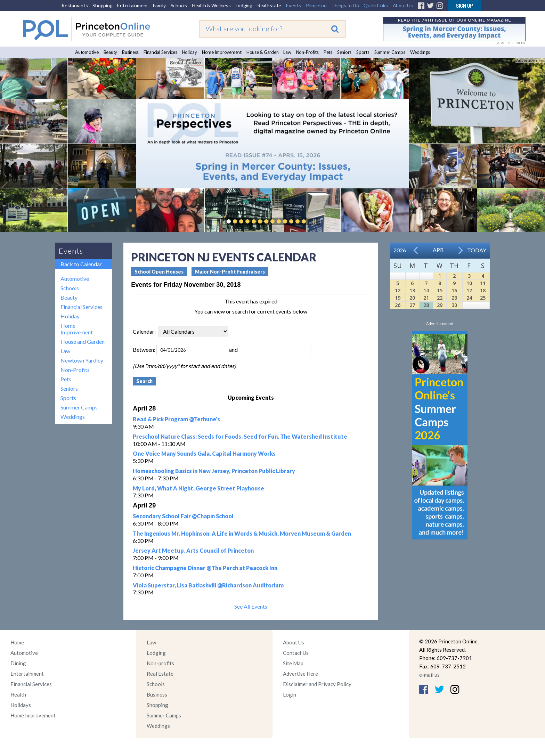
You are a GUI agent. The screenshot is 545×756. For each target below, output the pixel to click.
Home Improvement (222, 52)
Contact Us (296, 653)
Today (477, 250)
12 (398, 290)
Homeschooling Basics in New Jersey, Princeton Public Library (214, 471)
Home (17, 642)
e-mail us (429, 675)
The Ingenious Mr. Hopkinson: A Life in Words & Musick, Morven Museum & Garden (242, 533)
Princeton (316, 5)
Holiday (190, 52)
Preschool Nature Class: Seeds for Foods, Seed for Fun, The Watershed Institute (240, 436)
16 (454, 290)
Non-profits (160, 663)
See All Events (251, 606)
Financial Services (160, 52)
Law (287, 52)
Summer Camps (390, 52)
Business (130, 52)
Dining (18, 663)
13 (412, 290)
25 (483, 298)
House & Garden (263, 52)
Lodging (244, 5)
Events (294, 5)
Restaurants (75, 5)
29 (440, 305)
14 (426, 290)
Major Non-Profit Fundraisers (230, 272)
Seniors (344, 52)
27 (412, 305)
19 (398, 298)
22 (440, 298)
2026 (400, 250)
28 (426, 305)
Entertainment (133, 5)
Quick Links (376, 5)
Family (159, 5)
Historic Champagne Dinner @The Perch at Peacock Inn (205, 568)
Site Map (293, 663)
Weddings (420, 52)
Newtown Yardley (82, 360)
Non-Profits (307, 52)
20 (412, 298)
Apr (438, 250)
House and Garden (83, 342)
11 (483, 283)
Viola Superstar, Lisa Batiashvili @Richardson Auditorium (208, 585)
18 (483, 290)
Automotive (87, 52)
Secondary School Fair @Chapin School (183, 516)
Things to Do (345, 5)
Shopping (102, 5)
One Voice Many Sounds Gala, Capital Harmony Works (204, 453)
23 (454, 298)
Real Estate (269, 5)
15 (440, 290)
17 (469, 290)
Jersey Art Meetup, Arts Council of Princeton (193, 550)
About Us (403, 5)
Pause (314, 221)
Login (290, 694)
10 (469, 283)
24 (469, 298)
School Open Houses (159, 272)
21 (426, 298)
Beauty (111, 52)
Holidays (21, 705)
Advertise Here (300, 674)
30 (454, 305)
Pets (328, 52)
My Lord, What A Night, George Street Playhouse (198, 488)
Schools (179, 5)
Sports (363, 52)
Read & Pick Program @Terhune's (176, 419)
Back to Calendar (81, 264)
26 (398, 305)
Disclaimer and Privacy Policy (317, 684)
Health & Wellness (211, 5)
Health (18, 694)
